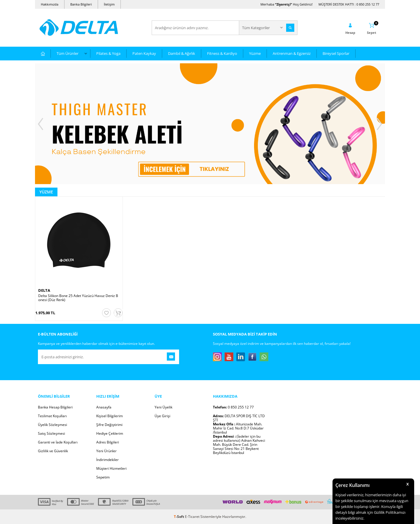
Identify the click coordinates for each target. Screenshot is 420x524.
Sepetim (103, 477)
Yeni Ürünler (106, 451)
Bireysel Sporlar (336, 53)
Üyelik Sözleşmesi (52, 425)
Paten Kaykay (144, 53)
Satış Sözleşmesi (51, 433)
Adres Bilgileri (108, 442)
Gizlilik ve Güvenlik (53, 451)
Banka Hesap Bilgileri (55, 407)
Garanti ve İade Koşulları (58, 442)
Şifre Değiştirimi (109, 425)
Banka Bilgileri (81, 4)
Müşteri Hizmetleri (111, 468)
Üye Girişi (162, 416)
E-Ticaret (192, 517)
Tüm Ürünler (68, 53)
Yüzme (255, 53)
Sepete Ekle (118, 312)
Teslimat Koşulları (52, 416)
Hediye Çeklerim (110, 433)
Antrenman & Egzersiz (292, 53)
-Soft (179, 517)
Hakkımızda (50, 4)
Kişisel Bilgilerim (110, 416)
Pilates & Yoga (108, 53)
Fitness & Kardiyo (222, 53)
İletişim (109, 4)
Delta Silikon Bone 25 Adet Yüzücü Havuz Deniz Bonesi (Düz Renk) (78, 298)
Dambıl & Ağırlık (182, 53)
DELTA (44, 290)
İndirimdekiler (107, 460)
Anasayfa (104, 407)
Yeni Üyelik (163, 407)
